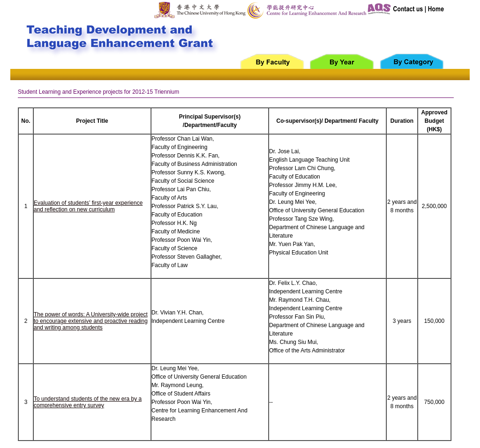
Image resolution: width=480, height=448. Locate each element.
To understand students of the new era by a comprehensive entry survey (88, 402)
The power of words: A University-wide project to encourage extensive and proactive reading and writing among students (91, 321)
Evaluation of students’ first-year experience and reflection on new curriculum (88, 206)
